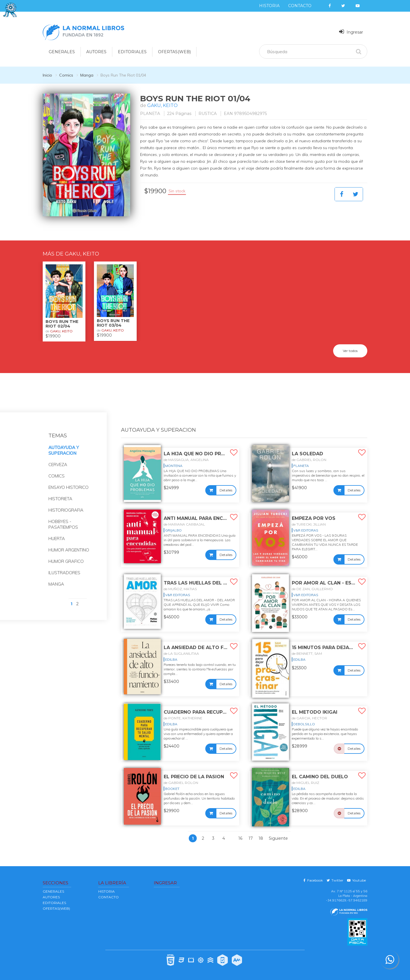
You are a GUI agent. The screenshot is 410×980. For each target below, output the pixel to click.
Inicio (47, 75)
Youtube (356, 880)
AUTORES (51, 897)
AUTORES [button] (96, 52)
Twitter (335, 880)
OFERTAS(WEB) (174, 52)
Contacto (300, 6)
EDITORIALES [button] (132, 52)
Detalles (226, 490)
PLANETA (150, 114)
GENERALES (53, 891)
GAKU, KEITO (162, 105)
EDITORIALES (54, 903)
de (186, 460)
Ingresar (351, 32)
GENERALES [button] (62, 52)
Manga (87, 75)
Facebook (313, 880)
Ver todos (350, 351)
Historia (269, 6)
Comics (66, 75)
